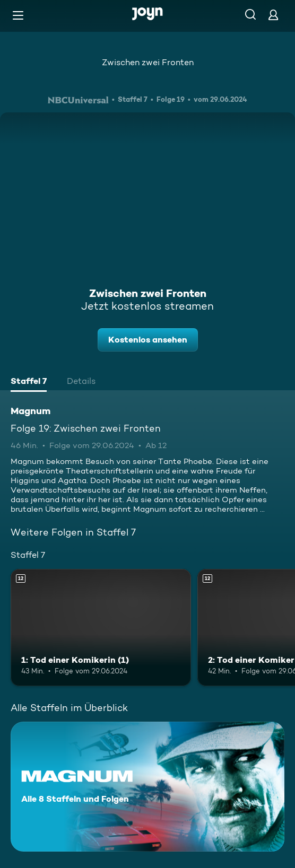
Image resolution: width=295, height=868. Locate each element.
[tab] (29, 382)
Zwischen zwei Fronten (148, 62)
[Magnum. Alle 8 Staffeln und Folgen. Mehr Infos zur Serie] (147, 787)
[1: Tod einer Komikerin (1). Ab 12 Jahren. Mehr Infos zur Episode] (101, 628)
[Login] (273, 15)
